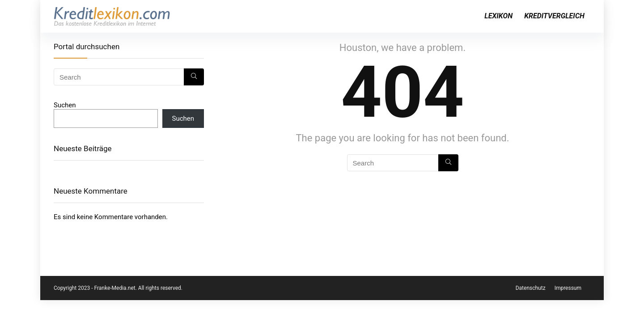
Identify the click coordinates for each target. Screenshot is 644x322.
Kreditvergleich (554, 16)
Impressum (568, 288)
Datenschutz (531, 288)
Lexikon (498, 16)
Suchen (65, 105)
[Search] (448, 163)
